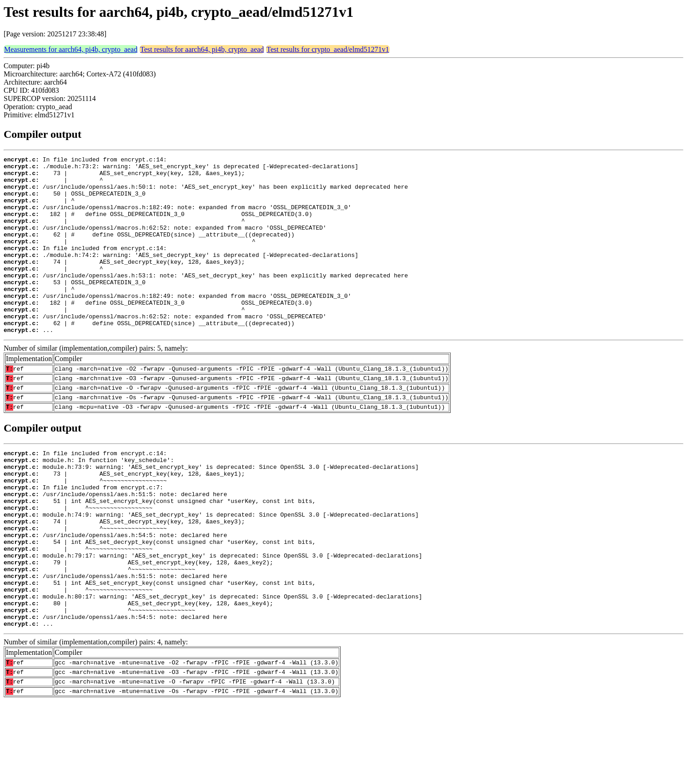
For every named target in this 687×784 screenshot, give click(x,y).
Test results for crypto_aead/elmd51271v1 (328, 49)
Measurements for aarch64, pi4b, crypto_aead (71, 49)
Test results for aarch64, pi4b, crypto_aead (202, 49)
